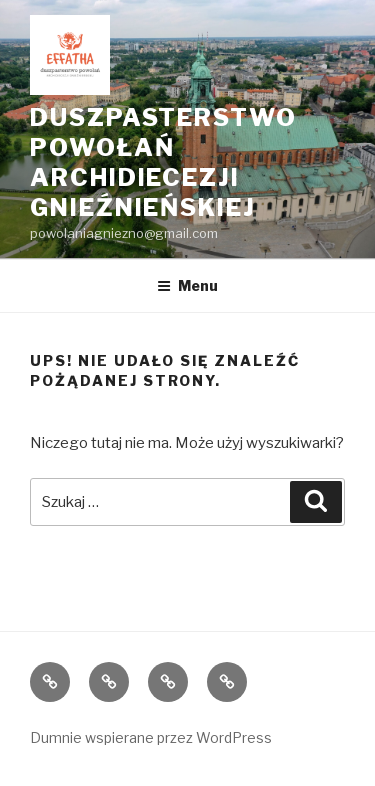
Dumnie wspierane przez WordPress (151, 737)
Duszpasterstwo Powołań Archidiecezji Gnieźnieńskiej (163, 162)
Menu (187, 285)
